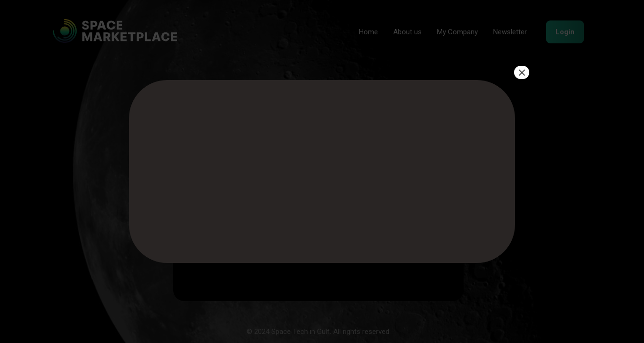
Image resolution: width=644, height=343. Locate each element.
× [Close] (522, 72)
